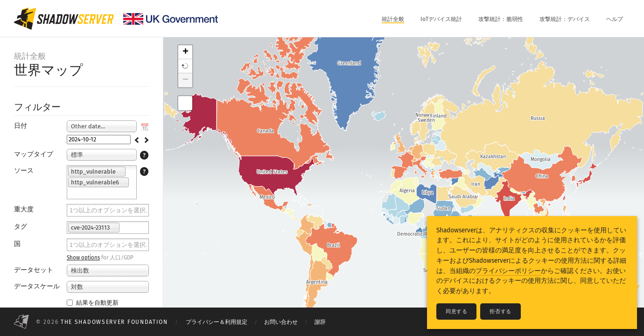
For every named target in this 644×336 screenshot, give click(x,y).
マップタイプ (34, 154)
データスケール (37, 286)
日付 (21, 126)
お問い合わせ (281, 322)
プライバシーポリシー (508, 271)
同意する (456, 311)
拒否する (500, 311)
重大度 (24, 209)
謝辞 (320, 322)
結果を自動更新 (93, 303)
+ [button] (185, 52)
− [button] (185, 80)
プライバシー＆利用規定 (217, 322)
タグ (21, 227)
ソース (24, 171)
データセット (34, 270)
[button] (185, 66)
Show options (83, 258)
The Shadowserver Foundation (114, 322)
